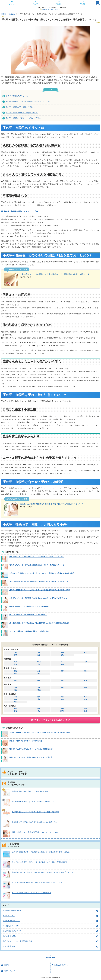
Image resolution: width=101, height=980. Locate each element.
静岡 (39, 681)
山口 (62, 697)
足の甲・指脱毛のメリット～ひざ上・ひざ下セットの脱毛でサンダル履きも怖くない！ (40, 590)
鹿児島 (62, 711)
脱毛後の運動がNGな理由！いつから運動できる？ (31, 791)
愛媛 (85, 699)
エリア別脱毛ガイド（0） (13, 931)
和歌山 (39, 690)
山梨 (39, 671)
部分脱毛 (12, 14)
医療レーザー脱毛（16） (12, 910)
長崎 (39, 711)
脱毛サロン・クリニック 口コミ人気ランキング (50, 720)
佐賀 (15, 711)
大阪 (15, 687)
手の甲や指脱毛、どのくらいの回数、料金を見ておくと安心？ (29, 101)
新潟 (15, 671)
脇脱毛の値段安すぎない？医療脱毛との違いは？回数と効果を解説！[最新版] (41, 852)
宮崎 (85, 709)
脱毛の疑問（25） (10, 936)
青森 (39, 652)
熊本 (39, 709)
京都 (39, 687)
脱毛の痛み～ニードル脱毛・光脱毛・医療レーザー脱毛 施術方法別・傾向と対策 (55, 274)
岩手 (62, 652)
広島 (15, 697)
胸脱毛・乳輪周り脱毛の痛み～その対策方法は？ (27, 741)
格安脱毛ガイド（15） (11, 926)
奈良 (62, 687)
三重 (85, 681)
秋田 (85, 652)
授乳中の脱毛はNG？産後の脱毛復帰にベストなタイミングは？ (36, 832)
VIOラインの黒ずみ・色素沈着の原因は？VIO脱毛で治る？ (30, 631)
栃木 (15, 664)
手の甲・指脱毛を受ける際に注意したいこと (23, 107)
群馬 (62, 664)
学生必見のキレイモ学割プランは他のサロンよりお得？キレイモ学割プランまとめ (43, 872)
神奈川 (39, 662)
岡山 (39, 697)
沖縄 (85, 711)
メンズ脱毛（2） (9, 946)
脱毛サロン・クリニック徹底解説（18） (18, 941)
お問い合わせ (9, 971)
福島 (62, 655)
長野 (62, 671)
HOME (3, 14)
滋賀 (15, 690)
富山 (15, 674)
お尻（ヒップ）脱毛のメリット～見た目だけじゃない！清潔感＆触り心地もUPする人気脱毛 (42, 573)
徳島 (62, 699)
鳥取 (85, 697)
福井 (39, 674)
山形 (39, 655)
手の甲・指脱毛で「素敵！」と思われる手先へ (23, 118)
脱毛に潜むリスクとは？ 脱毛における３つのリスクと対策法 (31, 757)
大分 (62, 709)
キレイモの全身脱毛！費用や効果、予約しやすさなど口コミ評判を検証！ (40, 862)
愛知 (15, 681)
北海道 (15, 652)
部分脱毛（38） (9, 916)
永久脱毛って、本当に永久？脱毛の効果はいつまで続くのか (34, 822)
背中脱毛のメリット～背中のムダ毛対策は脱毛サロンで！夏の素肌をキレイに (37, 565)
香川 (39, 699)
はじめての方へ (61, 965)
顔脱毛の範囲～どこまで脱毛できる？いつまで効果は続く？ (30, 606)
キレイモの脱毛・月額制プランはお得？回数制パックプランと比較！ (38, 883)
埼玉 (62, 662)
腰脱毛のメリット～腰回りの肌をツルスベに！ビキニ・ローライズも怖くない (37, 557)
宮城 (15, 655)
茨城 (39, 664)
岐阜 (62, 681)
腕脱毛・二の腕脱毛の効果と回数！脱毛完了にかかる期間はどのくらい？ (51, 504)
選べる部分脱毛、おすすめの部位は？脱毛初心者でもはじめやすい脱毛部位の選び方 (39, 623)
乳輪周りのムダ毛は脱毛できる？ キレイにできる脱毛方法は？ (32, 749)
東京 (15, 662)
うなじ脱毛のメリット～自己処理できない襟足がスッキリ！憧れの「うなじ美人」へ (39, 582)
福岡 (15, 709)
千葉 (85, 662)
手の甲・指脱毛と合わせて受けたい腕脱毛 (22, 113)
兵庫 (85, 687)
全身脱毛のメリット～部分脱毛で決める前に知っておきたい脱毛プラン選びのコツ (38, 598)
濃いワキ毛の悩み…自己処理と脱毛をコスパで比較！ (28, 615)
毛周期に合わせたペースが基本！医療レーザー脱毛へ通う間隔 (35, 812)
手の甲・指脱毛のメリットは (17, 96)
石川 (85, 671)
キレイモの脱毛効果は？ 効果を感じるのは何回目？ (31, 893)
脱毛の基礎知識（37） (11, 921)
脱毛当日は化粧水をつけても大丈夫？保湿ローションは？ (34, 802)
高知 (15, 702)
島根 (15, 699)
